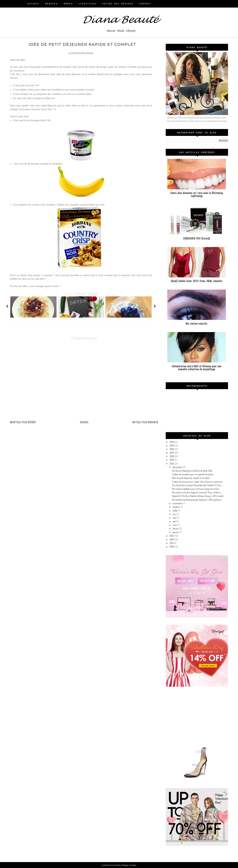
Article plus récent (24, 422)
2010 (172, 547)
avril (175, 521)
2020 (172, 442)
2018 (172, 449)
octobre (176, 507)
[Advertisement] (197, 716)
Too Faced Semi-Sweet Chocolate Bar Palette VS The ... (197, 485)
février (176, 529)
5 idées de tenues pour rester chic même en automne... (198, 482)
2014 (172, 464)
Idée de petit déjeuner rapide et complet (191, 478)
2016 (172, 456)
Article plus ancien (145, 422)
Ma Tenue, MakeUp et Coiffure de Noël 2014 (192, 471)
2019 (172, 446)
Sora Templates (116, 865)
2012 (172, 540)
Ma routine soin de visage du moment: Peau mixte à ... (197, 492)
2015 (172, 460)
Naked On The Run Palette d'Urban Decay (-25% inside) (198, 496)
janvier (176, 532)
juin (175, 514)
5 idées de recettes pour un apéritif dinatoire (193, 474)
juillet (175, 511)
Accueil (84, 422)
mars (175, 525)
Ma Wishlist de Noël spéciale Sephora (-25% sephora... (197, 500)
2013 (172, 536)
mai (175, 518)
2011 (172, 543)
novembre (178, 503)
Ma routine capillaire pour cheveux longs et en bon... (196, 489)
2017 (172, 453)
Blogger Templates (129, 865)
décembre (178, 467)
